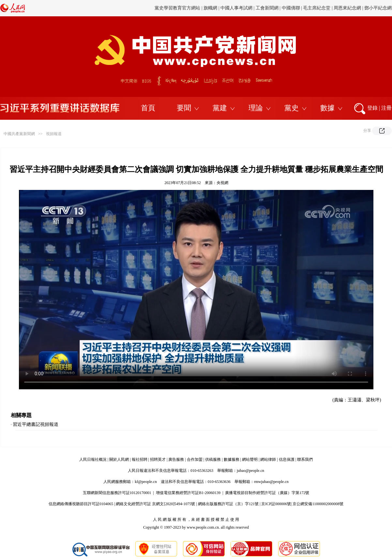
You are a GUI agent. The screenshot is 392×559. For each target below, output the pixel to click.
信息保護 (287, 459)
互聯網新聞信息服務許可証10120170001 (117, 493)
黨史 (292, 108)
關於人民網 (119, 459)
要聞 (184, 108)
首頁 (148, 108)
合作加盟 (195, 459)
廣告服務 (176, 459)
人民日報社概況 (93, 459)
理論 (256, 108)
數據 (327, 108)
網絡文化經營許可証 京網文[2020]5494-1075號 (155, 504)
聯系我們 (305, 459)
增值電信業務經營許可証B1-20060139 (188, 493)
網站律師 (268, 459)
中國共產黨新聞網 (19, 134)
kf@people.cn (146, 482)
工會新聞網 (267, 8)
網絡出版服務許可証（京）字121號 (228, 504)
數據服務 (232, 459)
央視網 (222, 183)
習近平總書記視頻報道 (36, 424)
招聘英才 (158, 459)
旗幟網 (210, 8)
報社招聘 (140, 459)
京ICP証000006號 (276, 504)
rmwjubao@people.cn (271, 482)
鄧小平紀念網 (378, 8)
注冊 (386, 108)
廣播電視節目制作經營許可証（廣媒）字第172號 (267, 493)
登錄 (372, 108)
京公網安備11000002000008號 (318, 504)
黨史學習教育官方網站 (178, 8)
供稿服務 (213, 459)
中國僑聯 (291, 8)
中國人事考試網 (236, 8)
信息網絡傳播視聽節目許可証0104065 (81, 504)
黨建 (220, 108)
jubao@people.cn (250, 471)
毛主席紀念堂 (317, 8)
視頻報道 (54, 134)
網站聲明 (250, 459)
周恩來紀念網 (347, 8)
